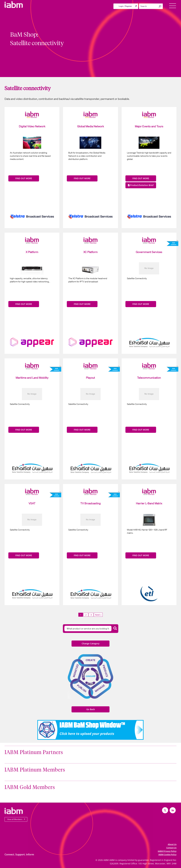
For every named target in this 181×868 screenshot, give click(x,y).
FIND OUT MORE (24, 178)
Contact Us (171, 848)
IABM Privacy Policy (167, 851)
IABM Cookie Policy (167, 854)
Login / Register (125, 6)
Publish (82, 688)
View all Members (15, 819)
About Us (172, 844)
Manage (100, 688)
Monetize (76, 671)
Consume (90, 676)
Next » (98, 615)
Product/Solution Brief (141, 185)
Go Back (91, 709)
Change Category (91, 643)
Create (90, 660)
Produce (105, 671)
